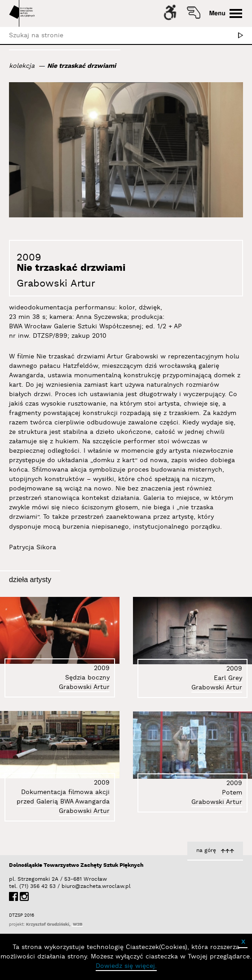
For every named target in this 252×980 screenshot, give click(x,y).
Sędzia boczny (87, 678)
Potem (232, 793)
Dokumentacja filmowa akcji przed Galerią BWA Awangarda (63, 797)
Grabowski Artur (56, 284)
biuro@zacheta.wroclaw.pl (66, 886)
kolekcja (22, 66)
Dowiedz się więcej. (126, 966)
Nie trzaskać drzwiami (82, 66)
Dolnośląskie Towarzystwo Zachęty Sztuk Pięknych (76, 865)
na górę (206, 850)
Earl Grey (228, 678)
